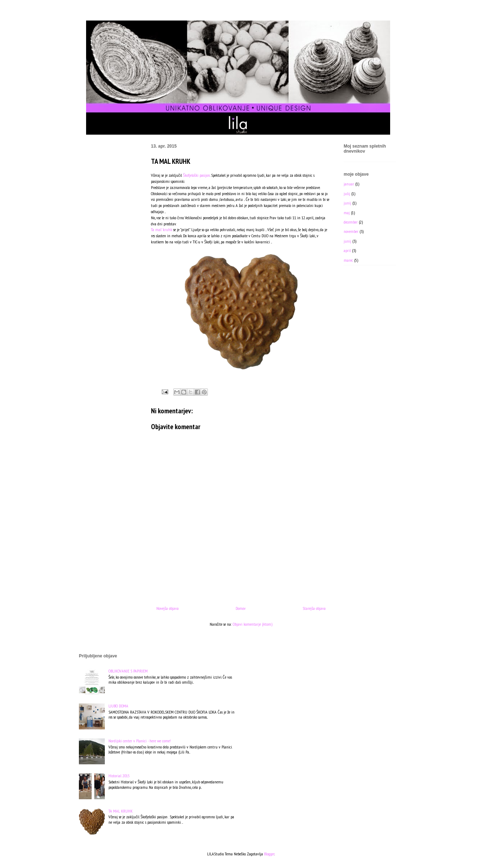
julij (347, 194)
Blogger (269, 854)
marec (348, 260)
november (351, 231)
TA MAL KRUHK (120, 811)
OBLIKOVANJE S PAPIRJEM (128, 671)
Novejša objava (168, 608)
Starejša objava (314, 608)
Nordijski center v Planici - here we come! (140, 741)
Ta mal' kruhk (162, 230)
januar (349, 184)
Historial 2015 (119, 776)
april (347, 250)
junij (347, 203)
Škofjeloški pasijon (197, 175)
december (351, 222)
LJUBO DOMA (118, 706)
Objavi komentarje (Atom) (253, 624)
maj (347, 213)
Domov (241, 608)
